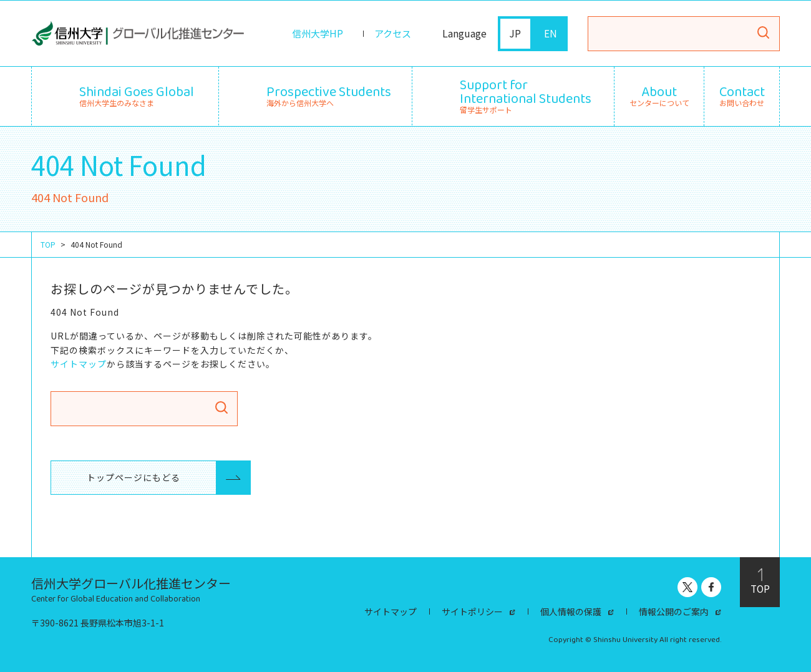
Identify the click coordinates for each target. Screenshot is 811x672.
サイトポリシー (472, 611)
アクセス (391, 34)
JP (516, 34)
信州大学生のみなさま (137, 95)
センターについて (659, 96)
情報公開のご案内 (674, 611)
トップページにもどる (127, 477)
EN (551, 34)
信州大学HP (314, 34)
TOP (48, 244)
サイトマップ (79, 363)
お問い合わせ (742, 96)
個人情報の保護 (571, 611)
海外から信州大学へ (329, 95)
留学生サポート (526, 95)
